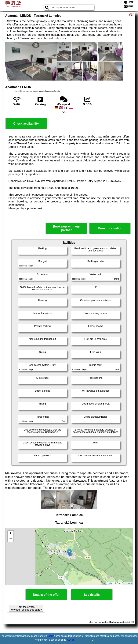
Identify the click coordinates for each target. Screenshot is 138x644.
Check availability (26, 124)
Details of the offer (46, 595)
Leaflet (110, 583)
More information (110, 228)
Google (51, 636)
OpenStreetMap (124, 583)
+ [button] (11, 533)
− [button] (11, 539)
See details (92, 595)
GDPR (70, 640)
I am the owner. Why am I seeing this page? (26, 608)
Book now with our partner (66, 228)
